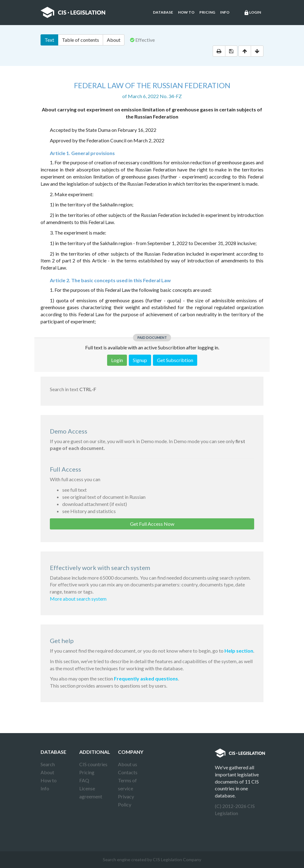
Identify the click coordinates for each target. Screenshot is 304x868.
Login (252, 13)
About (114, 40)
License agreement (91, 792)
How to (186, 12)
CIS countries (93, 764)
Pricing (207, 12)
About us (128, 764)
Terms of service (127, 784)
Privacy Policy (126, 800)
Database (163, 12)
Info (225, 12)
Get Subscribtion (175, 360)
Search (48, 764)
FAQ (84, 780)
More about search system (78, 599)
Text (49, 40)
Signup (140, 360)
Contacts (128, 772)
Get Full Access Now (152, 524)
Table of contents (80, 40)
